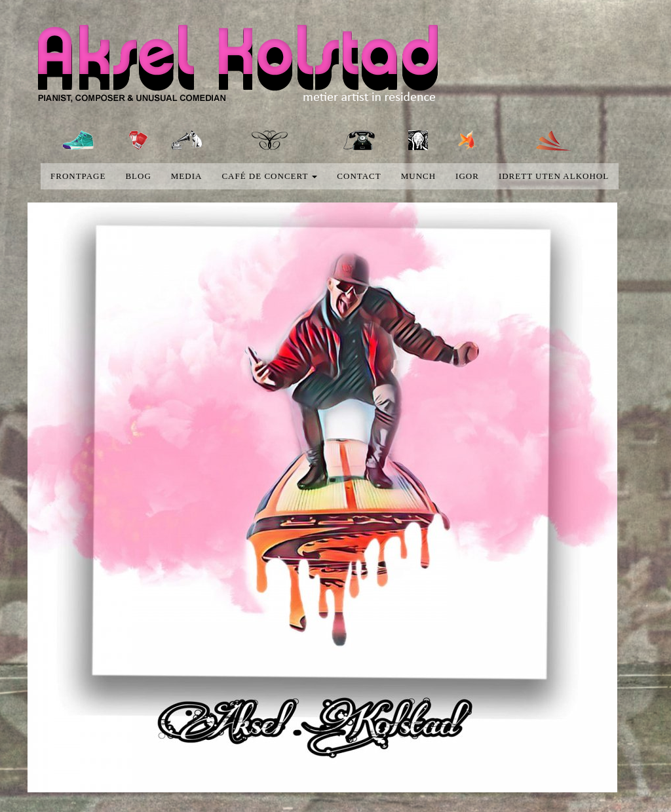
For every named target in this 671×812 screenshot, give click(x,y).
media (187, 176)
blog (138, 176)
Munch (418, 176)
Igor (467, 176)
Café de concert (269, 176)
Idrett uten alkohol (554, 176)
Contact (359, 176)
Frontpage (78, 176)
